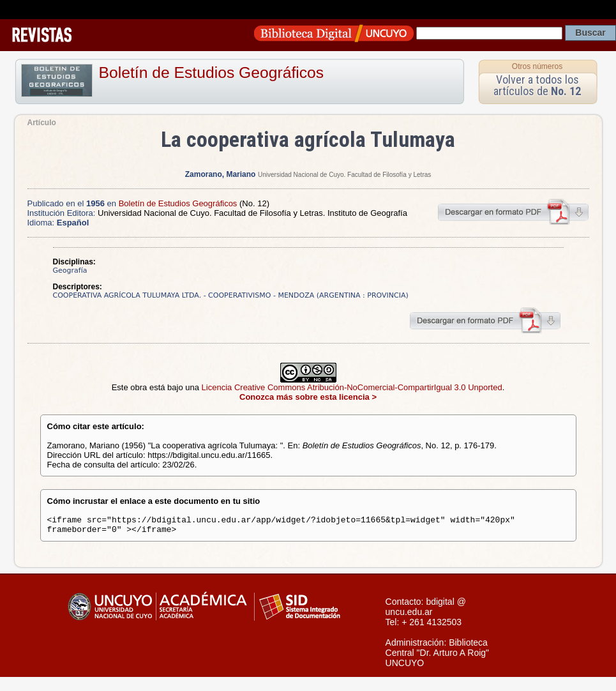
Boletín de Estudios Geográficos (212, 72)
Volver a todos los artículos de (537, 85)
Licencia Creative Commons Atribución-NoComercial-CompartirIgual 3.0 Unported (352, 387)
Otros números (537, 66)
